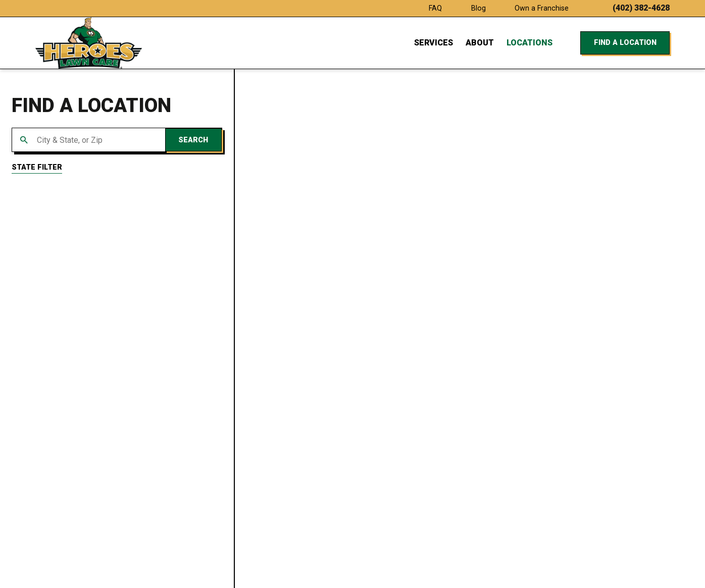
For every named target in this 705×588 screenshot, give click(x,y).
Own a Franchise (542, 8)
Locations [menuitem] (530, 43)
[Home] (89, 43)
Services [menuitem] (434, 43)
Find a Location (625, 42)
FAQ (435, 8)
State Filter (37, 167)
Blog (479, 8)
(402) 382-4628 (641, 8)
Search (193, 140)
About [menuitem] (480, 43)
